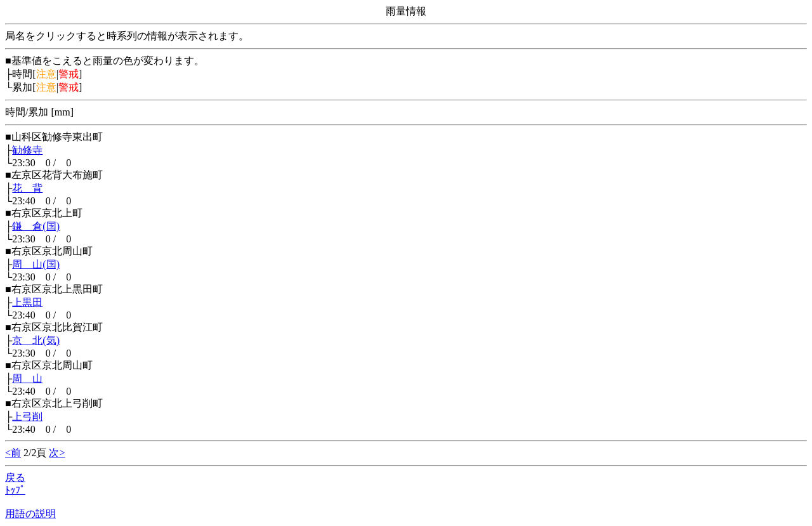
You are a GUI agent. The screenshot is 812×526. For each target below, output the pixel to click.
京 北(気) (36, 340)
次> (57, 453)
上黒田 (27, 302)
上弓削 (27, 417)
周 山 (27, 378)
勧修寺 (27, 150)
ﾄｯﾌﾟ (15, 490)
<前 (13, 453)
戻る (15, 477)
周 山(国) (36, 264)
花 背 (27, 188)
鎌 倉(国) (36, 226)
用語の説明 (30, 514)
